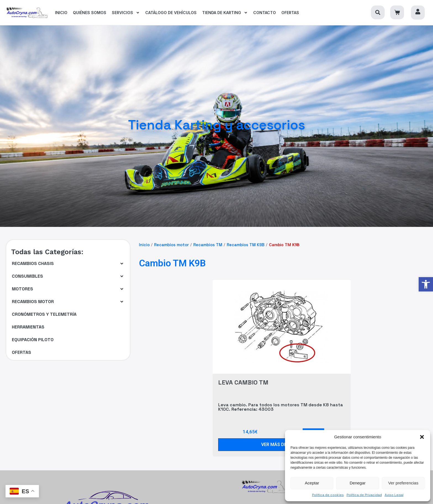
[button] (422, 437)
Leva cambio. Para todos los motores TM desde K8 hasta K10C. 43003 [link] (281, 407)
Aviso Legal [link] (394, 495)
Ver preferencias (403, 483)
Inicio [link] (144, 245)
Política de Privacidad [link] (364, 495)
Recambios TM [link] (208, 245)
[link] (426, 284)
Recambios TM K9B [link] (246, 245)
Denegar (358, 483)
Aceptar (312, 483)
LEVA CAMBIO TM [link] (243, 382)
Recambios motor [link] (171, 245)
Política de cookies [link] (328, 495)
